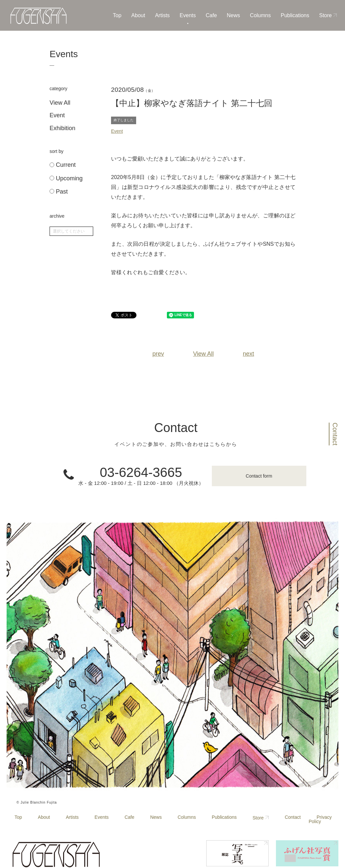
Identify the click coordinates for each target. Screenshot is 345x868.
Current (63, 165)
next (249, 354)
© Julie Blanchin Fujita (37, 802)
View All (60, 103)
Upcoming (66, 179)
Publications (295, 15)
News (233, 15)
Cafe (211, 15)
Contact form (259, 476)
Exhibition (62, 128)
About (138, 15)
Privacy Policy (320, 819)
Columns (260, 15)
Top (117, 15)
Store (326, 15)
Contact (335, 434)
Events (188, 15)
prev (158, 354)
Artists (162, 15)
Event (57, 115)
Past (59, 192)
